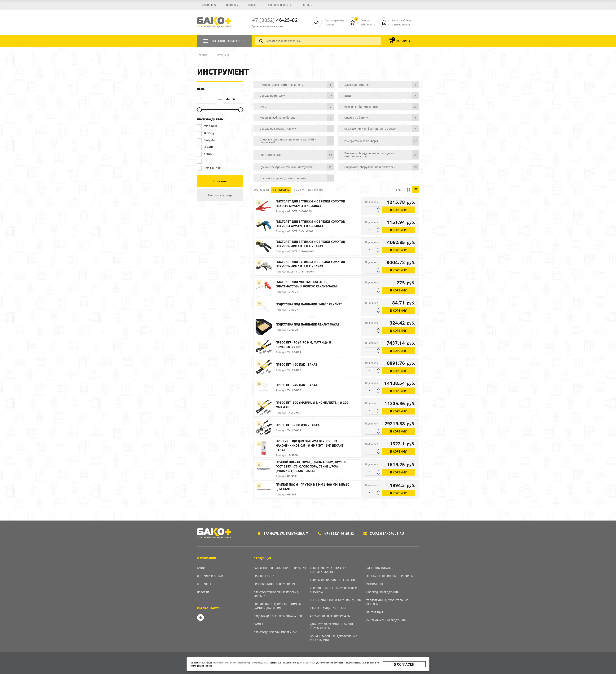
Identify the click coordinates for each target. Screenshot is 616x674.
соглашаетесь (307, 663)
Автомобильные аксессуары (330, 616)
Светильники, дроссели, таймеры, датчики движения (278, 606)
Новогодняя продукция (382, 592)
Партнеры (232, 5)
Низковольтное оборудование (275, 584)
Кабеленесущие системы (328, 608)
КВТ (203, 161)
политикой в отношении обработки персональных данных (241, 663)
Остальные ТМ (209, 168)
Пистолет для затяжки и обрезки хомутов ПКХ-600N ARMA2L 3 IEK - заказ (310, 264)
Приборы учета (264, 576)
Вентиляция (375, 612)
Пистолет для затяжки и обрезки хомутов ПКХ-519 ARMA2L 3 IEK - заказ (310, 203)
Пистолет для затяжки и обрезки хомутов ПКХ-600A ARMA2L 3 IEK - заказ (310, 224)
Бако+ (201, 568)
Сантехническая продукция (386, 620)
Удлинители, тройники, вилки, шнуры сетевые (332, 626)
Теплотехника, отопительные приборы (387, 602)
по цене (299, 190)
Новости (253, 5)
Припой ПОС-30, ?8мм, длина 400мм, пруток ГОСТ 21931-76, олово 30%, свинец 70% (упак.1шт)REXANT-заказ (311, 466)
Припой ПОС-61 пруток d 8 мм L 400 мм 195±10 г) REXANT (312, 487)
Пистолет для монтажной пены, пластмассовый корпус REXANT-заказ (307, 284)
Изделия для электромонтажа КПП (278, 616)
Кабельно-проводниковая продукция (280, 568)
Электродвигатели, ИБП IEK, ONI (275, 632)
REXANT (205, 147)
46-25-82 (275, 20)
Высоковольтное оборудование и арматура (334, 590)
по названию (281, 190)
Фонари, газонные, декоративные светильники (334, 638)
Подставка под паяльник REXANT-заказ (308, 324)
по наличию (316, 190)
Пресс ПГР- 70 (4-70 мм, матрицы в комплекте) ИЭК (303, 344)
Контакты (307, 5)
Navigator (206, 140)
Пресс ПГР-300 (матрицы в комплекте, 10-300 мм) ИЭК (312, 405)
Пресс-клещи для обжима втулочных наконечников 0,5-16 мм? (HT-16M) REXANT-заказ (310, 445)
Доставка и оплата (279, 5)
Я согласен (404, 664)
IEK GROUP (207, 126)
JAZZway (206, 133)
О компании (209, 5)
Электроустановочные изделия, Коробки (276, 594)
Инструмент (222, 55)
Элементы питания (380, 568)
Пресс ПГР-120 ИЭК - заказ (296, 364)
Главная (203, 55)
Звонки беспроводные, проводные (391, 576)
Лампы (258, 624)
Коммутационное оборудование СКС (335, 600)
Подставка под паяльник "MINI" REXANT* (309, 304)
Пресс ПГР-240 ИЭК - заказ (296, 385)
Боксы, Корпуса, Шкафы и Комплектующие (328, 570)
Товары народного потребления (332, 580)
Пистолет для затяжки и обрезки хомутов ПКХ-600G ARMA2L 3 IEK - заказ (310, 244)
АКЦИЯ (205, 154)
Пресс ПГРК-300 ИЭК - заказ (297, 425)
